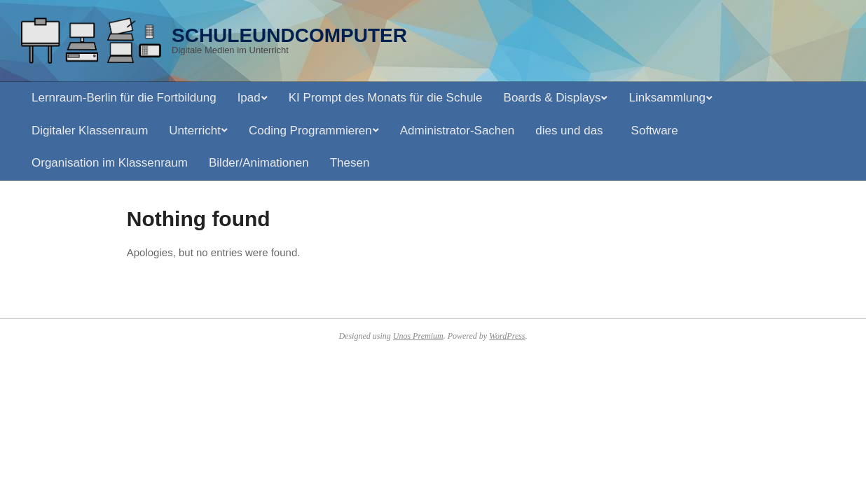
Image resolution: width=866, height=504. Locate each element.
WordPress (507, 336)
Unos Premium (418, 336)
